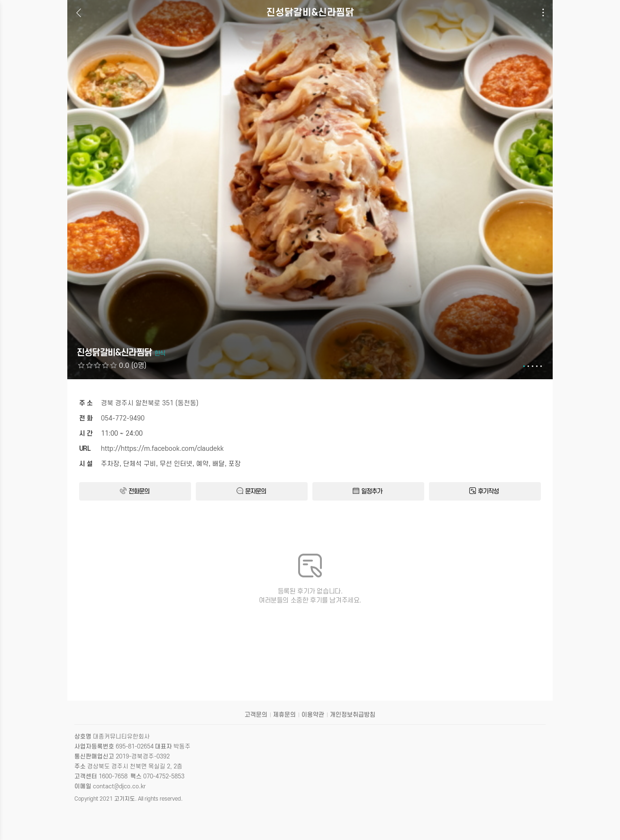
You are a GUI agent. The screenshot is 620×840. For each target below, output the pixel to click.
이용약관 (313, 715)
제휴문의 (284, 715)
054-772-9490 (123, 418)
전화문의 (135, 491)
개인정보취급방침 (353, 715)
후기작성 (484, 491)
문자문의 (251, 491)
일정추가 (367, 491)
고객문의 (256, 715)
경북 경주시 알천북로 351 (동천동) (150, 403)
